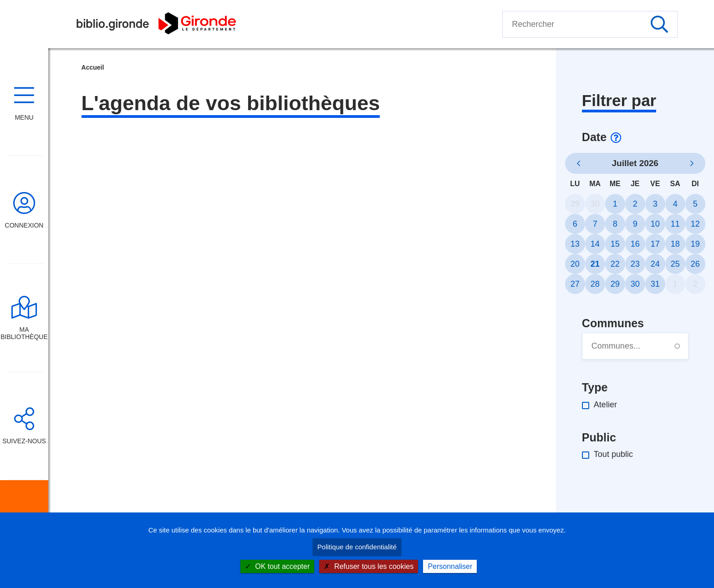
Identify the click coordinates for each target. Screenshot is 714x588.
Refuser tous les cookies (369, 566)
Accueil (93, 67)
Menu (24, 117)
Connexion (24, 225)
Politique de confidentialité (357, 547)
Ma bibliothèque (24, 333)
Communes (613, 323)
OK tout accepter (278, 566)
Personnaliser (450, 566)
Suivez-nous (24, 441)
